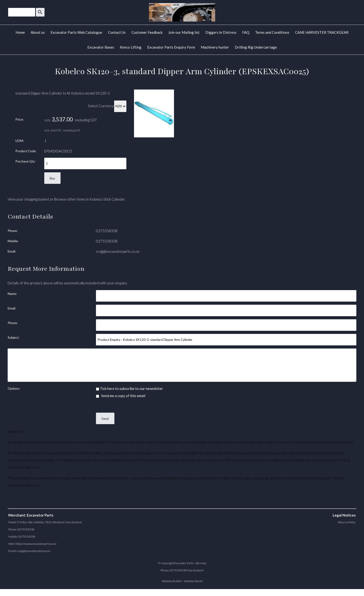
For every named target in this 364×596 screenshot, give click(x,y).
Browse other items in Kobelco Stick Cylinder (89, 199)
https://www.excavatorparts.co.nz (36, 544)
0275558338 (107, 231)
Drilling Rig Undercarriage (256, 47)
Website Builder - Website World (182, 581)
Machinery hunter (215, 47)
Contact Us (117, 32)
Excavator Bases (101, 47)
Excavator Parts (184, 563)
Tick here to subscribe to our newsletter (129, 388)
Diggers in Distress (221, 32)
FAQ (246, 32)
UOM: (20, 141)
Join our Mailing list (184, 32)
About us (38, 32)
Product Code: (26, 151)
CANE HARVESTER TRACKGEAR (322, 32)
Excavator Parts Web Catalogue (76, 32)
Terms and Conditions (272, 32)
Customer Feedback (147, 32)
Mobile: (13, 241)
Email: (12, 251)
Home (20, 32)
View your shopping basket (28, 199)
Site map (201, 563)
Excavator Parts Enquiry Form (171, 47)
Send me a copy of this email (121, 396)
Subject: (13, 337)
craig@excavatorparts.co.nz (118, 251)
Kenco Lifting (131, 47)
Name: (12, 294)
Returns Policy (347, 522)
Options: (14, 388)
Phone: (13, 231)
